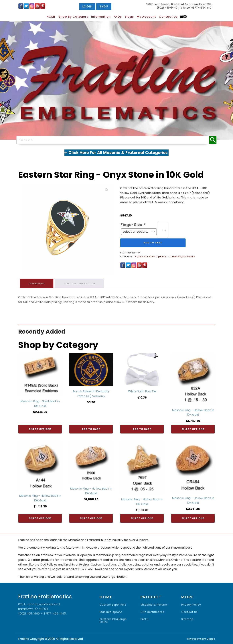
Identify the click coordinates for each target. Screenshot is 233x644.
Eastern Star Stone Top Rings (151, 256)
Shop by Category (73, 17)
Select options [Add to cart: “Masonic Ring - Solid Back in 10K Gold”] (40, 429)
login (87, 6)
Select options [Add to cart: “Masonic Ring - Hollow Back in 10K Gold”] (193, 429)
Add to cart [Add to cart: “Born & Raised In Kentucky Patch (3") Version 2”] (91, 429)
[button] (107, 190)
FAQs (118, 17)
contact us (189, 612)
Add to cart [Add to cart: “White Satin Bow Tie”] (142, 429)
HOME (51, 17)
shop (104, 6)
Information (101, 17)
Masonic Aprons (111, 612)
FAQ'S (145, 619)
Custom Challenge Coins (113, 620)
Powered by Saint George (201, 638)
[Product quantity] (163, 230)
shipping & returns (154, 604)
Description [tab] (37, 283)
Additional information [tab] (80, 283)
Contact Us (168, 17)
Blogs (129, 17)
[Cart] (183, 17)
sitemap (187, 619)
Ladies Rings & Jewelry (182, 256)
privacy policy (191, 604)
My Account (146, 17)
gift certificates (152, 612)
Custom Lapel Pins (113, 604)
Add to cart (153, 243)
